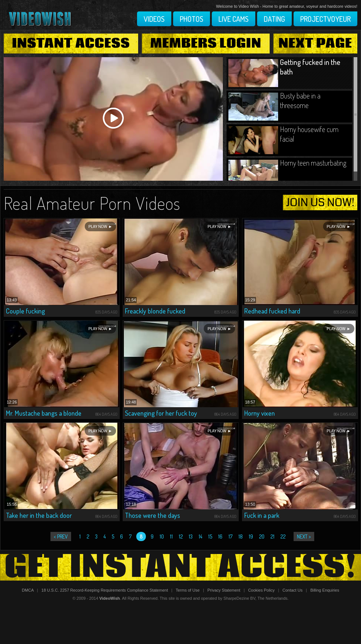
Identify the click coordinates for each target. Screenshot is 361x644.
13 (191, 536)
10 (162, 536)
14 (200, 536)
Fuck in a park (262, 515)
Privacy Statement (224, 590)
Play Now (98, 227)
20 (262, 536)
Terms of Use (188, 590)
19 (251, 536)
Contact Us (292, 590)
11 (171, 536)
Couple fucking (25, 311)
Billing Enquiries (325, 590)
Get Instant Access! (180, 567)
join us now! (320, 202)
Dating (274, 19)
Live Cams (234, 19)
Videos (154, 19)
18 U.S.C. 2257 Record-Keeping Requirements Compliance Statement (105, 590)
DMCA (28, 590)
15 (210, 536)
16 (220, 536)
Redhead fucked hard (272, 311)
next (302, 536)
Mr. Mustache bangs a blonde (44, 413)
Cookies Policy (261, 590)
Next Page (315, 44)
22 (283, 536)
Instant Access (71, 44)
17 (230, 536)
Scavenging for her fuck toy (161, 413)
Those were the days (153, 515)
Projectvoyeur (325, 19)
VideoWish (110, 598)
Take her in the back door (39, 515)
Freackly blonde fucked (155, 311)
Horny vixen (260, 413)
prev (62, 536)
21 (272, 536)
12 (181, 536)
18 (241, 536)
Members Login (206, 44)
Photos (192, 19)
